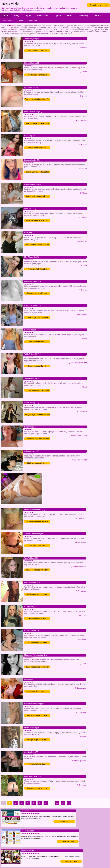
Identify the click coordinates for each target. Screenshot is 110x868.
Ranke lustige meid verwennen (37, 667)
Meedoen (33, 21)
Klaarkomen (42, 15)
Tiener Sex (64, 821)
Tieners (97, 15)
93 (57, 803)
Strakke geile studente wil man (37, 196)
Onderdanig (83, 15)
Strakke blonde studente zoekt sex (37, 124)
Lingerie (57, 15)
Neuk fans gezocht (98, 5)
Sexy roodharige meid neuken (37, 439)
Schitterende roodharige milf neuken (37, 594)
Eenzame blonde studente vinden (37, 716)
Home (6, 15)
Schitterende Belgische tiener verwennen (37, 522)
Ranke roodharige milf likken (37, 570)
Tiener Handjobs (68, 841)
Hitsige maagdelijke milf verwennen (37, 366)
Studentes (7, 21)
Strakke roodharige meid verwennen (37, 643)
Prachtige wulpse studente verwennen (37, 788)
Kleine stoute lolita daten (37, 269)
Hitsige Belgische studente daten (37, 415)
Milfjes (20, 21)
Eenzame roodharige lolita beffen (37, 99)
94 (63, 803)
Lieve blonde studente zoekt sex (37, 245)
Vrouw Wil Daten (71, 861)
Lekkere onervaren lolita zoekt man (37, 390)
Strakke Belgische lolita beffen (37, 172)
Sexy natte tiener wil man (37, 51)
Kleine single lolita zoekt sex (37, 317)
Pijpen (29, 15)
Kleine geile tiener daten (37, 764)
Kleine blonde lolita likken (37, 546)
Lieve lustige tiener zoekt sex (37, 220)
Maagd (17, 15)
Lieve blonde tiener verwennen (37, 691)
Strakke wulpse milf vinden (37, 463)
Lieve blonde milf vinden (37, 342)
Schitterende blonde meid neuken (37, 75)
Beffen (69, 15)
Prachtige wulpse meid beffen (37, 740)
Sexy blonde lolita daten (37, 618)
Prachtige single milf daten (37, 293)
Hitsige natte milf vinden (37, 148)
